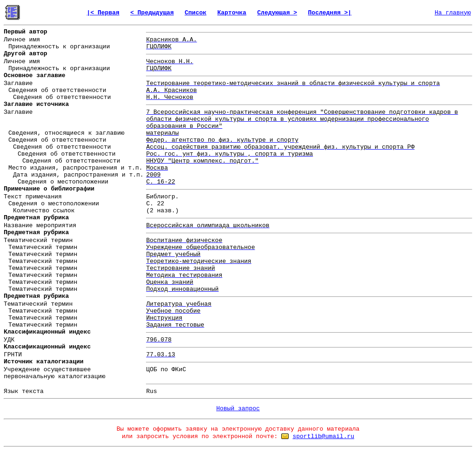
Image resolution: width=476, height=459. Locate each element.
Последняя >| (330, 13)
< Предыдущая (152, 13)
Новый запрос (238, 409)
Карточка (231, 13)
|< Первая (103, 13)
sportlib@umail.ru (323, 436)
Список (195, 13)
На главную (453, 13)
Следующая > (277, 13)
